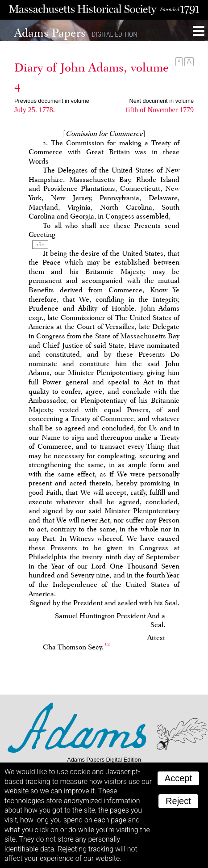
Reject (178, 801)
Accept (178, 778)
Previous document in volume (52, 101)
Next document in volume (162, 101)
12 (107, 644)
